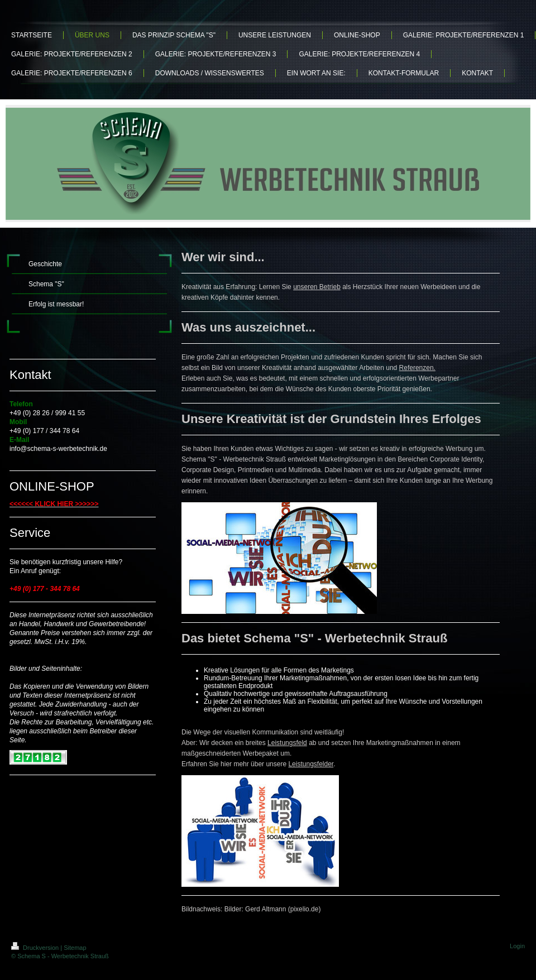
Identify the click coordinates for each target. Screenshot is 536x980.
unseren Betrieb (317, 287)
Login (517, 946)
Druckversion (36, 948)
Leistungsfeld (287, 743)
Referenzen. (417, 368)
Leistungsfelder (311, 764)
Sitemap (75, 948)
